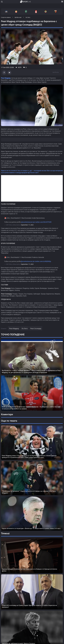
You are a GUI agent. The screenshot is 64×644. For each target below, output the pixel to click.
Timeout (5, 533)
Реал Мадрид (6, 78)
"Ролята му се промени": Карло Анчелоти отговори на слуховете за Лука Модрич (29, 492)
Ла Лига (25, 328)
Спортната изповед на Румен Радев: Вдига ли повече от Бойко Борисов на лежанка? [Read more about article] (29, 606)
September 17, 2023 (27, 225)
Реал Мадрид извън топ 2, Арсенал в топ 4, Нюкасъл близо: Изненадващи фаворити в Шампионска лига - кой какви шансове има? (29, 456)
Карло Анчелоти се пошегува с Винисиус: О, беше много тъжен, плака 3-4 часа (31, 528)
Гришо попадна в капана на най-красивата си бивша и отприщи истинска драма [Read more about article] (29, 570)
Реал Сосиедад (36, 328)
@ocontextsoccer (27, 222)
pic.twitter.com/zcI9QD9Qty (42, 261)
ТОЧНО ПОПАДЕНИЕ (13, 334)
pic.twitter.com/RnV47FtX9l (42, 222)
